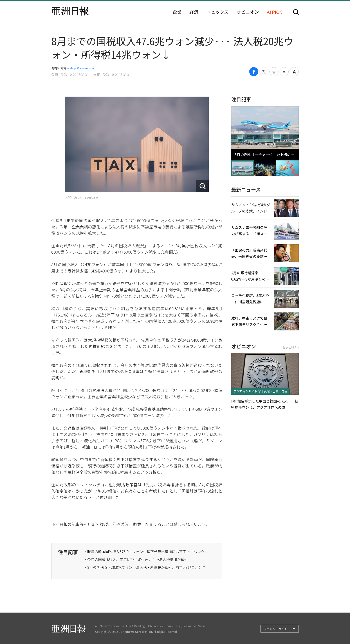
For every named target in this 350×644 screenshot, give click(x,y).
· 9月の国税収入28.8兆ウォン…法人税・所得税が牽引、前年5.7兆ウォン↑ (145, 567)
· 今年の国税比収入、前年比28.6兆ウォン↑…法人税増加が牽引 (136, 559)
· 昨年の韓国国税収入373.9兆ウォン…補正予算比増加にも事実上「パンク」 (146, 551)
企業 (177, 12)
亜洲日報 (70, 11)
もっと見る (291, 347)
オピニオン (248, 12)
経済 (194, 12)
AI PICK (274, 12)
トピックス (217, 12)
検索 (296, 12)
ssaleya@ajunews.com (81, 68)
